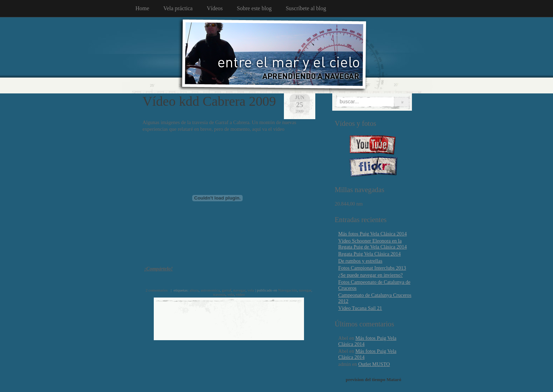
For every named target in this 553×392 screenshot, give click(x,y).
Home (142, 8)
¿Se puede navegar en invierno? (370, 275)
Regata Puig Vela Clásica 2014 (369, 254)
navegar (239, 290)
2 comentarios (157, 290)
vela (251, 290)
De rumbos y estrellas (360, 261)
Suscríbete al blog (306, 8)
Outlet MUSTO (374, 364)
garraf (227, 290)
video (240, 294)
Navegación (288, 290)
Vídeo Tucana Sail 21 (360, 308)
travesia (219, 294)
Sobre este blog (254, 8)
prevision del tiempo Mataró (373, 379)
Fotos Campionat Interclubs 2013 (372, 268)
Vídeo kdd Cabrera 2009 (209, 101)
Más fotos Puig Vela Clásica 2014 (372, 234)
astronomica (210, 290)
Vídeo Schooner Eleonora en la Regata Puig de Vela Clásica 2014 (372, 244)
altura (194, 290)
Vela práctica (178, 8)
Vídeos (215, 8)
